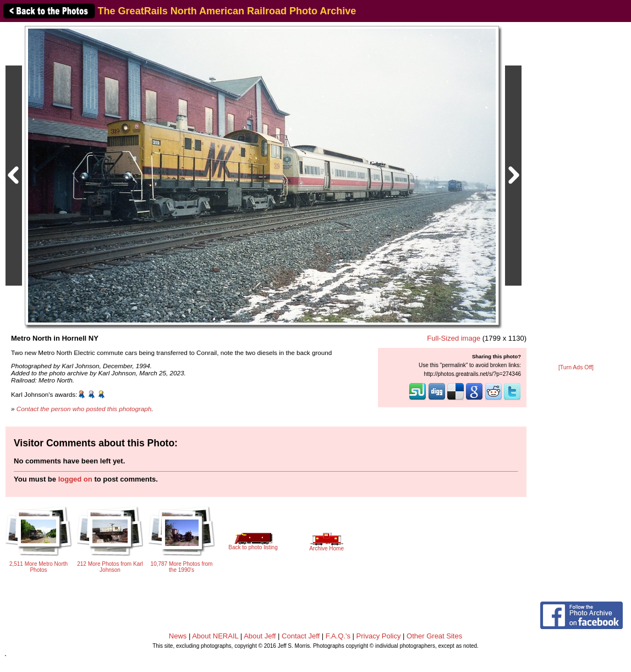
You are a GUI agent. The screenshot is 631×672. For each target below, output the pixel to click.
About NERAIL (215, 636)
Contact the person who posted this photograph (84, 409)
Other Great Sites (434, 636)
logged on (75, 479)
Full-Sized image (454, 338)
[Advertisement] (576, 194)
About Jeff (260, 636)
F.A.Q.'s (338, 636)
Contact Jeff (301, 636)
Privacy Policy (379, 636)
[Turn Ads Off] (576, 367)
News (178, 636)
